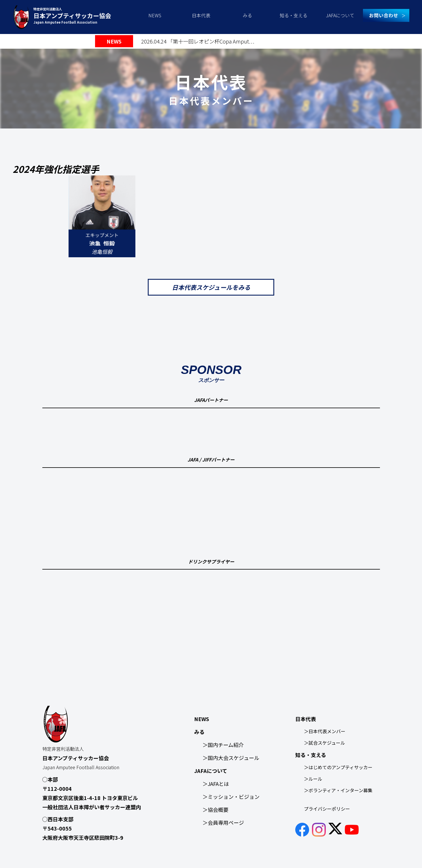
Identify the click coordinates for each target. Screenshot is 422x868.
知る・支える (294, 15)
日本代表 (201, 15)
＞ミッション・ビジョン (231, 797)
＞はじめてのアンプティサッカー (338, 767)
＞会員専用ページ (223, 822)
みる (247, 15)
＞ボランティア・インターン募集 (338, 790)
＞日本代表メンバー (325, 731)
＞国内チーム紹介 (223, 745)
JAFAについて (340, 15)
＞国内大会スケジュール (231, 758)
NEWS (155, 15)
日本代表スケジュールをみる (211, 287)
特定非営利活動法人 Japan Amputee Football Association (72, 16)
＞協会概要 (215, 810)
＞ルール (313, 779)
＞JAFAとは (216, 784)
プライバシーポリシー (327, 809)
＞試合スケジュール (324, 743)
